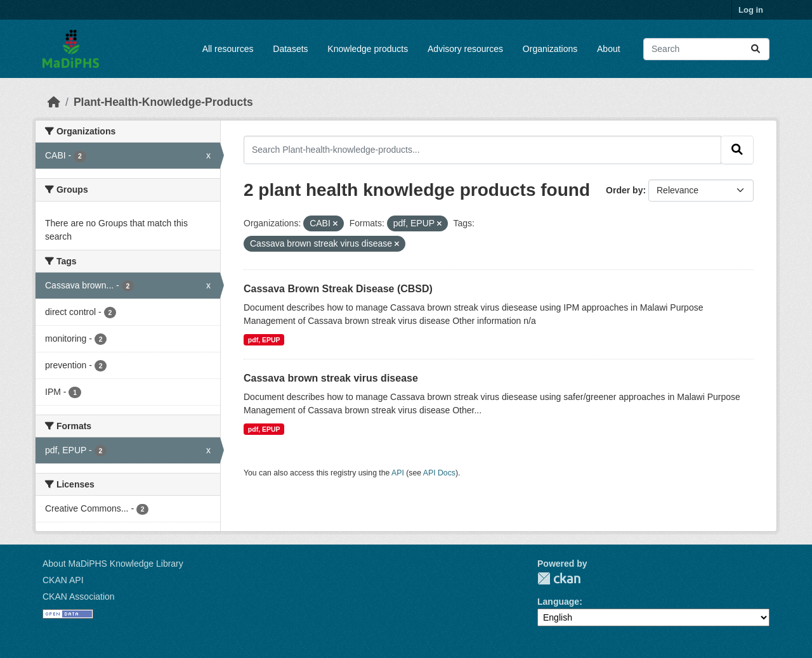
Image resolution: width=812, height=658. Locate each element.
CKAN (559, 578)
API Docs (439, 473)
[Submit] (756, 49)
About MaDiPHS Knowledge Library (113, 564)
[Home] (54, 102)
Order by (624, 190)
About (609, 49)
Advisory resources (465, 49)
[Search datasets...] (706, 49)
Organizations (550, 49)
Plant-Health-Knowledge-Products (163, 102)
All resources (228, 49)
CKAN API (63, 580)
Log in (751, 10)
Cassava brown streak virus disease (331, 378)
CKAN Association (79, 597)
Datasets (290, 49)
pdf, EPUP (264, 340)
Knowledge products (368, 49)
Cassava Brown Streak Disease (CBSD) (338, 289)
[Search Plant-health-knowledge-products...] (482, 150)
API (398, 473)
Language (558, 602)
